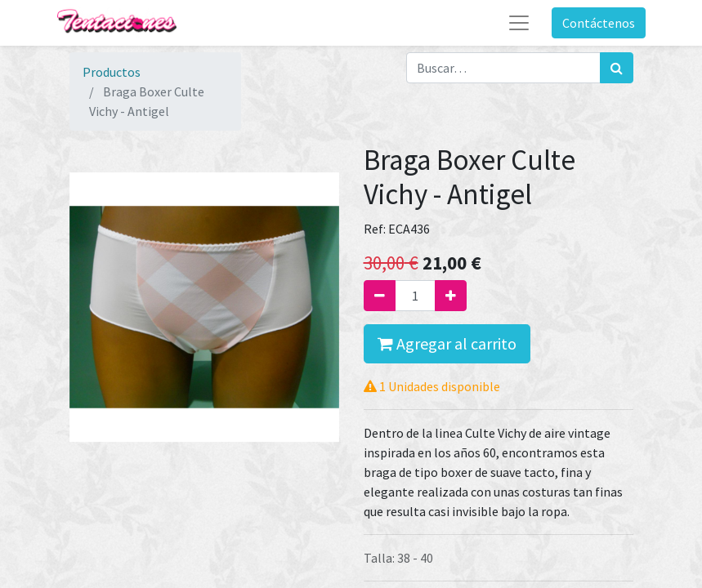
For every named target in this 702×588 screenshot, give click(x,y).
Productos (112, 72)
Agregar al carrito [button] (447, 343)
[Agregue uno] (451, 296)
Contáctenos (599, 23)
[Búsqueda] (617, 68)
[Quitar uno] (380, 296)
